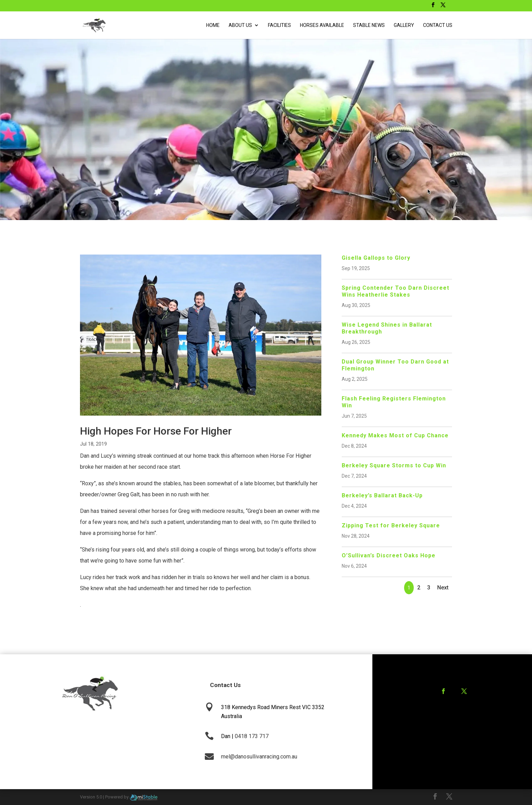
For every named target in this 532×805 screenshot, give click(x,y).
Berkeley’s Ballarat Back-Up (382, 495)
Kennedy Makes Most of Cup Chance (395, 435)
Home (213, 25)
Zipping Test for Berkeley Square (391, 525)
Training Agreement (447, 719)
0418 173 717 (252, 736)
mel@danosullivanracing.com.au (259, 757)
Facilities (279, 25)
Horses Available (322, 25)
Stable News (369, 25)
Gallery (404, 25)
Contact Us (438, 25)
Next (443, 588)
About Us (240, 25)
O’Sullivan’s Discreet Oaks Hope (389, 555)
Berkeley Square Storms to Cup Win (394, 465)
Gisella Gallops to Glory (376, 258)
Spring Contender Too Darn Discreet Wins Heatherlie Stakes (395, 291)
